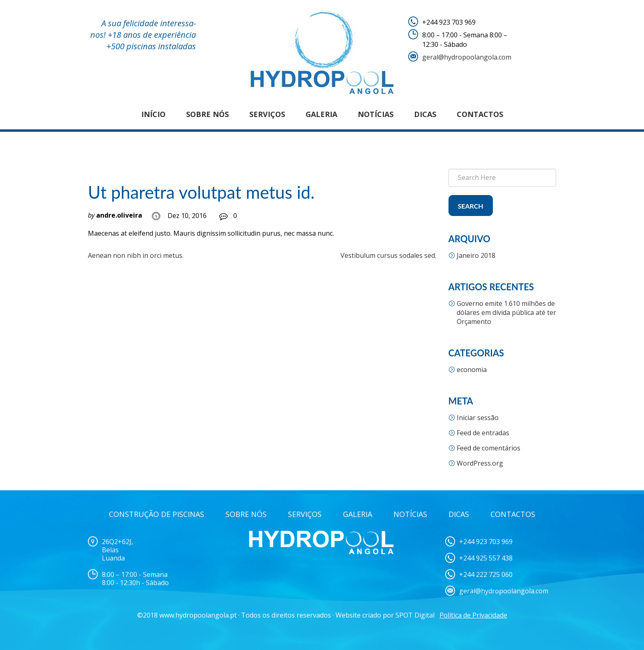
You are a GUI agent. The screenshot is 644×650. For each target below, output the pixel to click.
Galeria (321, 114)
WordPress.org (480, 463)
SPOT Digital (415, 615)
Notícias (376, 114)
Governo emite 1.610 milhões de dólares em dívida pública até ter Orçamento (506, 312)
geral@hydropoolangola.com (467, 57)
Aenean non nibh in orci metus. (136, 255)
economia (472, 370)
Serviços (267, 114)
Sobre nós (207, 114)
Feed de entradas (483, 433)
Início (153, 114)
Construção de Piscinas (156, 514)
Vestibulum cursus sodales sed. (388, 255)
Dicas (425, 114)
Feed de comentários (489, 448)
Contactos (480, 114)
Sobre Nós (246, 514)
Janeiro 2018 (476, 255)
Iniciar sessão (478, 418)
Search (471, 206)
